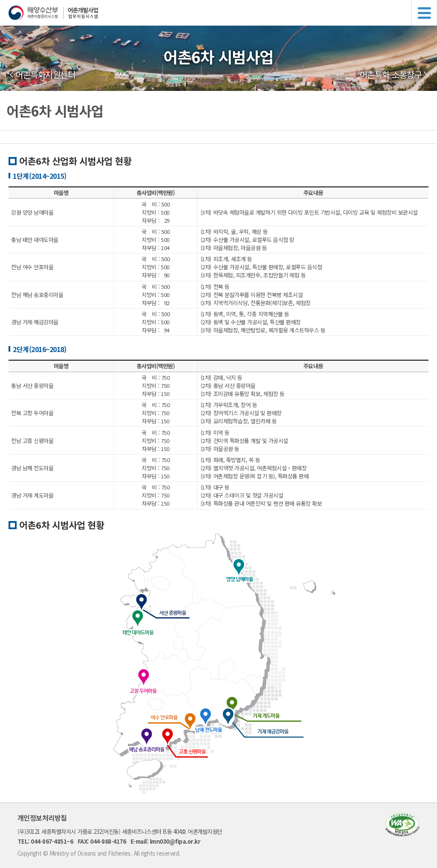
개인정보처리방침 (42, 818)
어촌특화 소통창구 (391, 75)
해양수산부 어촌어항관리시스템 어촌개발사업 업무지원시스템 (223, 13)
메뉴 (424, 13)
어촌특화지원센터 (45, 75)
